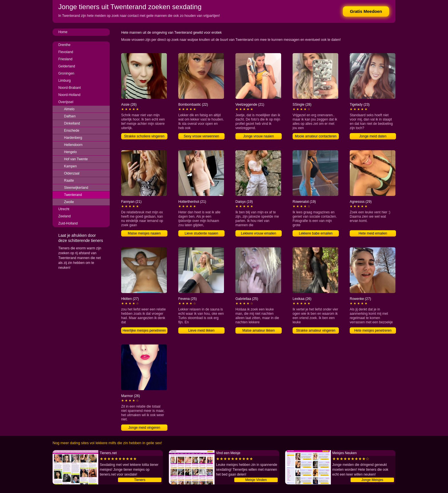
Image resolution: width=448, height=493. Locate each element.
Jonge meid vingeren (144, 428)
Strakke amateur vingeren (316, 330)
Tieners (140, 480)
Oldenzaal (72, 173)
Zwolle (69, 202)
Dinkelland (72, 123)
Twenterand (73, 195)
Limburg (64, 81)
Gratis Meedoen (366, 11)
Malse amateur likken (258, 330)
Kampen (70, 166)
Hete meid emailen (373, 233)
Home (63, 32)
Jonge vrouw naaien (258, 136)
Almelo (69, 109)
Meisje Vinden (256, 480)
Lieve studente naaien (201, 233)
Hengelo (70, 152)
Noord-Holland (69, 95)
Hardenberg (73, 138)
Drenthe (64, 45)
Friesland (65, 59)
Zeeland (64, 216)
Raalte (69, 181)
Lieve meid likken (201, 330)
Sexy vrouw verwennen (201, 136)
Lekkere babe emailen (316, 233)
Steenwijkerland (76, 188)
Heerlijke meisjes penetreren (144, 330)
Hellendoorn (73, 145)
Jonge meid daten (373, 136)
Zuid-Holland (68, 223)
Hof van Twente (76, 159)
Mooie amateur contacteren (316, 136)
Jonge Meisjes (372, 480)
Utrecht (64, 209)
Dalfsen (70, 116)
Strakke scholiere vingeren (144, 136)
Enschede (72, 131)
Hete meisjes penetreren (373, 330)
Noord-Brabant (70, 88)
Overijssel (66, 102)
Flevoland (66, 52)
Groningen (66, 73)
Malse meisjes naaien (144, 233)
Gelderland (67, 66)
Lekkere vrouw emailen (258, 233)
